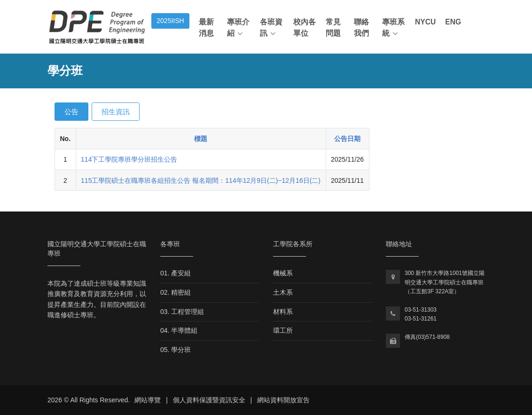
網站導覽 (148, 400)
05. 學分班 (176, 350)
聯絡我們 (361, 28)
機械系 (283, 273)
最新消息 (206, 28)
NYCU (425, 22)
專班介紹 (238, 28)
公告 (71, 112)
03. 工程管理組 (182, 312)
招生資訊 (116, 112)
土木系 (283, 292)
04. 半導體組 (179, 330)
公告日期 (347, 139)
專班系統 (393, 28)
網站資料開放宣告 (283, 400)
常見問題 (333, 28)
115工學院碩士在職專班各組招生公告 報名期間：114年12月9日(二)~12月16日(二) (201, 180)
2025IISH (170, 21)
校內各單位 (305, 28)
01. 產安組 (176, 273)
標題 (201, 139)
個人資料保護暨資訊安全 (209, 400)
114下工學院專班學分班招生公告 (129, 159)
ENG (453, 22)
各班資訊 (271, 28)
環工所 (283, 330)
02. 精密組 (176, 292)
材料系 (283, 312)
